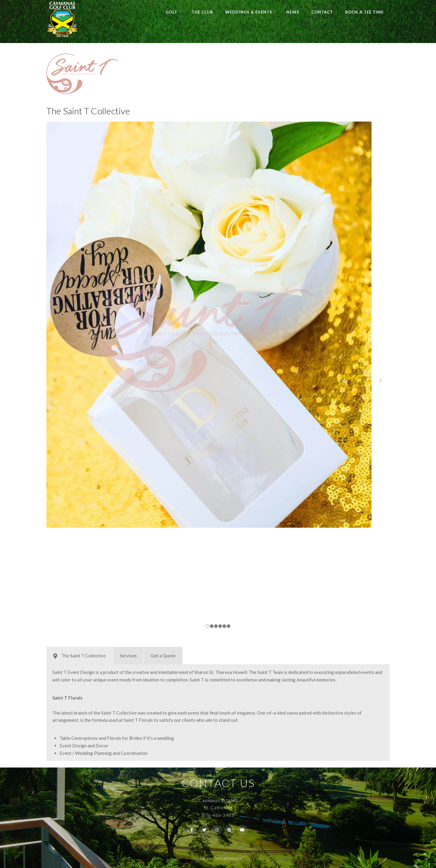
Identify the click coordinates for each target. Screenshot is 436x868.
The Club (202, 12)
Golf (171, 12)
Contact (322, 12)
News (293, 12)
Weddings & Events (249, 12)
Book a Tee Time (364, 12)
